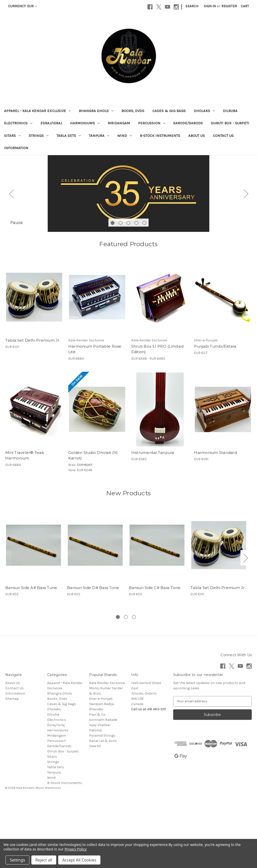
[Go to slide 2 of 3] (126, 684)
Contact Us (223, 136)
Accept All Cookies (79, 860)
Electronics (18, 123)
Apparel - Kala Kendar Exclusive (37, 111)
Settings (17, 860)
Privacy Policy (75, 849)
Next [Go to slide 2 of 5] (246, 227)
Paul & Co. (98, 782)
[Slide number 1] (128, 227)
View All (95, 813)
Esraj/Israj (51, 123)
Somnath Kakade (103, 787)
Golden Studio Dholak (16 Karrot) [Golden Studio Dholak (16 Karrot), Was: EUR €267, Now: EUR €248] (93, 523)
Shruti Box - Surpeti (230, 123)
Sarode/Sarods (188, 123)
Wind (124, 136)
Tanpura (99, 136)
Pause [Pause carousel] (16, 290)
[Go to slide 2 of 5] (121, 290)
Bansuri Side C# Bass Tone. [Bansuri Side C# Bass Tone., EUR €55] (155, 655)
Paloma (95, 798)
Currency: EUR (22, 6)
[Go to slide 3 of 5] (128, 290)
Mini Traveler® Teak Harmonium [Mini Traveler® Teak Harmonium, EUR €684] (25, 523)
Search (192, 6)
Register (229, 6)
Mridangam (119, 123)
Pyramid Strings (102, 803)
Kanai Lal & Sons (103, 808)
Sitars (12, 136)
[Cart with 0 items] (245, 6)
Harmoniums (85, 123)
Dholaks (204, 111)
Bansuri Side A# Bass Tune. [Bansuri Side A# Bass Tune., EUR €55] (32, 655)
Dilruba (230, 111)
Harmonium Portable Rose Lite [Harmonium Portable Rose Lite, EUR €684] (95, 417)
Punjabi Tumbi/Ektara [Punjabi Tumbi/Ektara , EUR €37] (215, 414)
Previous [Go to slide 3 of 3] (7, 625)
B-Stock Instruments (160, 136)
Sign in (210, 6)
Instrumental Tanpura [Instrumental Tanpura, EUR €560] (153, 520)
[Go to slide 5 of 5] (144, 290)
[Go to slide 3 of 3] (134, 684)
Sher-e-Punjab (101, 766)
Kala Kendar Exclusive (107, 750)
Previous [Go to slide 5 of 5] (11, 227)
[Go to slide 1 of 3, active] (118, 684)
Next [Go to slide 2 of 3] (245, 625)
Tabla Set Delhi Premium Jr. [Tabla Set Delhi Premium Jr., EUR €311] (33, 408)
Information (16, 148)
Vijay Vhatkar (100, 792)
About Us (197, 136)
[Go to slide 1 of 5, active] (113, 290)
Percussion (152, 123)
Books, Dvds (133, 111)
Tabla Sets (69, 136)
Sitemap (12, 766)
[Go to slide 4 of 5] (136, 290)
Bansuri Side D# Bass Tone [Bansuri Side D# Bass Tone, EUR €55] (93, 655)
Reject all (44, 860)
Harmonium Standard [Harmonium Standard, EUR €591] (215, 520)
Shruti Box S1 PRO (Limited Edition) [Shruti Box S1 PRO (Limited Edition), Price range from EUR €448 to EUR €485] (157, 417)
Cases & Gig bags (169, 111)
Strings (39, 136)
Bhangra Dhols (96, 111)
